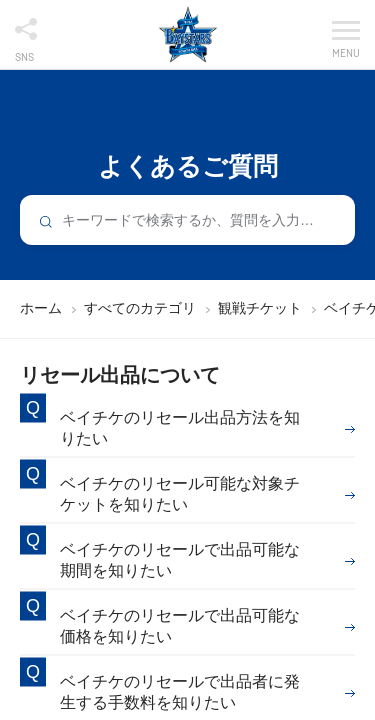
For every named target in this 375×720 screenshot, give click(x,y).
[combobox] (187, 220)
